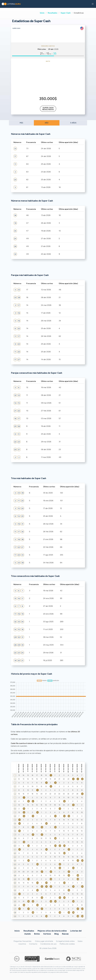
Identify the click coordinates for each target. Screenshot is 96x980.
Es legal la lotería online (65, 941)
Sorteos (47, 934)
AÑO (47, 123)
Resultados (53, 13)
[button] (93, 4)
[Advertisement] (48, 79)
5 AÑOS (73, 123)
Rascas (65, 934)
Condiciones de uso (48, 944)
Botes (37, 934)
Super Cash (66, 13)
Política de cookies (67, 944)
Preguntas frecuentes (22, 941)
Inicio (42, 13)
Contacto (33, 944)
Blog (56, 934)
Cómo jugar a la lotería (44, 941)
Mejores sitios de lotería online (52, 931)
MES (21, 123)
